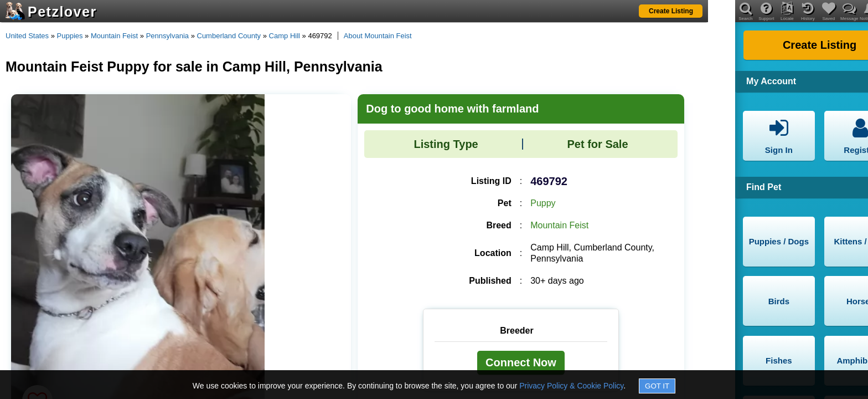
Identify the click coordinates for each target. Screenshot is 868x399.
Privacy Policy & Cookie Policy (571, 386)
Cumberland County (229, 36)
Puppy (543, 203)
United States (27, 36)
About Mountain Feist (378, 36)
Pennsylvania (167, 36)
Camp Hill (285, 36)
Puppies (70, 36)
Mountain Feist (114, 36)
